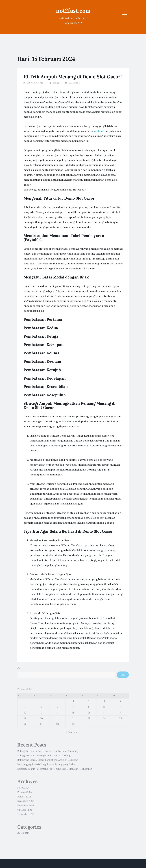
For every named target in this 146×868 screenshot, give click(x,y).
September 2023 (26, 814)
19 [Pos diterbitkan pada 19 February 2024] (25, 718)
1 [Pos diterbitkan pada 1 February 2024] (73, 701)
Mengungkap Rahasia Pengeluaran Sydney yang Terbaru (47, 764)
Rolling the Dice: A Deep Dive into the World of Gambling (48, 751)
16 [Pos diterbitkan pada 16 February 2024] (89, 713)
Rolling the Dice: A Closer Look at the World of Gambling (48, 760)
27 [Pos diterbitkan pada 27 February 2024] (41, 724)
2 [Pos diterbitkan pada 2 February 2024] (89, 701)
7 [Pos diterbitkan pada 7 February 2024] (57, 707)
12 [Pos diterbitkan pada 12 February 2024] (25, 713)
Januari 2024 (24, 797)
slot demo (98, 131)
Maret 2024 (23, 788)
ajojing (56, 83)
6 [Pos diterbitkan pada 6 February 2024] (41, 707)
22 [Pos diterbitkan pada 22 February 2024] (73, 718)
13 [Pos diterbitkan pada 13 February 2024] (41, 713)
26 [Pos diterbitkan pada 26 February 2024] (25, 724)
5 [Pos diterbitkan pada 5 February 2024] (25, 707)
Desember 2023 (25, 801)
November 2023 (26, 805)
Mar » (77, 732)
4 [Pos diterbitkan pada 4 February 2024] (120, 701)
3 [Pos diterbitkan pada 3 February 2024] (104, 701)
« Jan (69, 732)
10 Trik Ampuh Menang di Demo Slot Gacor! (73, 77)
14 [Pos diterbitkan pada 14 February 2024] (57, 713)
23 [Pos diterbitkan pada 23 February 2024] (89, 718)
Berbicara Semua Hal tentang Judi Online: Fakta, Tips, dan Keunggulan (55, 769)
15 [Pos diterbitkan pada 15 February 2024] (73, 713)
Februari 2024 (25, 792)
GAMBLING (74, 83)
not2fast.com (73, 11)
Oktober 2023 (25, 810)
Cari (20, 668)
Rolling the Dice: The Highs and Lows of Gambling (44, 756)
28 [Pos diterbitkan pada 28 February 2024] (57, 724)
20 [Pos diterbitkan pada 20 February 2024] (41, 718)
